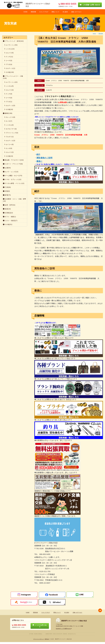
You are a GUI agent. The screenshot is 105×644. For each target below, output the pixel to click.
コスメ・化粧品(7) (10, 221)
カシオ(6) (8, 148)
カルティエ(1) (10, 68)
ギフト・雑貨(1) (9, 217)
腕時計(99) (8, 113)
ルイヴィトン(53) (11, 45)
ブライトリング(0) (11, 133)
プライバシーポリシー (39, 639)
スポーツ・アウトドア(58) (13, 164)
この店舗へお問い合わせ (90, 5)
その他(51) (8, 224)
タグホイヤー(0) (10, 129)
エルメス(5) (9, 53)
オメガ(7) (8, 121)
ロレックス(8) (10, 117)
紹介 (38, 154)
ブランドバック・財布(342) (13, 41)
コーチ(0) (8, 98)
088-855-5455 (19, 625)
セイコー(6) (9, 144)
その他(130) (9, 72)
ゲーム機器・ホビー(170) (13, 176)
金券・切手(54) (9, 205)
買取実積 (33, 12)
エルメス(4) (9, 90)
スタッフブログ (44, 12)
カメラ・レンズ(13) (11, 172)
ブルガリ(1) (9, 137)
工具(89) (7, 187)
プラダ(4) (8, 64)
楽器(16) (7, 209)
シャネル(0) (9, 125)
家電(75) (7, 195)
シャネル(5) (9, 86)
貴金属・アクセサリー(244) (13, 160)
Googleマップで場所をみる (64, 629)
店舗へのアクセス (76, 12)
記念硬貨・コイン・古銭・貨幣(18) (14, 200)
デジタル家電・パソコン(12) (14, 183)
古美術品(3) (8, 213)
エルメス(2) (9, 152)
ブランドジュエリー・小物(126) (13, 77)
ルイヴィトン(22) (11, 82)
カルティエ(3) (10, 141)
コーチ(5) (8, 61)
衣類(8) (6, 191)
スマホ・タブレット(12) (12, 179)
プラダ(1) (8, 102)
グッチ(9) (8, 94)
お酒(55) (7, 168)
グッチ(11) (9, 57)
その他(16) (9, 109)
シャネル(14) (9, 49)
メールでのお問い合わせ (40, 626)
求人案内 (65, 12)
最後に (39, 161)
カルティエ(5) (10, 106)
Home (94, 34)
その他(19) (9, 156)
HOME (25, 12)
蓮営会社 (47, 639)
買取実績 (101, 34)
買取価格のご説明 (44, 158)
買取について (55, 12)
